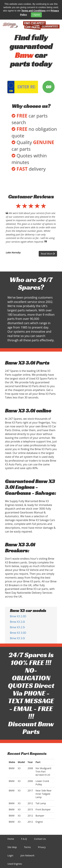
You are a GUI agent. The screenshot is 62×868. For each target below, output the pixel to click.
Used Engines (15, 864)
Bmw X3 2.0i (17, 622)
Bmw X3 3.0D (18, 633)
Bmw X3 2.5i (17, 627)
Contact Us (40, 839)
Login (10, 855)
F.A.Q (24, 839)
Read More (48, 254)
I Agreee (36, 15)
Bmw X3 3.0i (17, 638)
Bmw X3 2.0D (18, 616)
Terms (27, 847)
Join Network (27, 855)
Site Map (12, 847)
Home (11, 839)
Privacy (42, 847)
